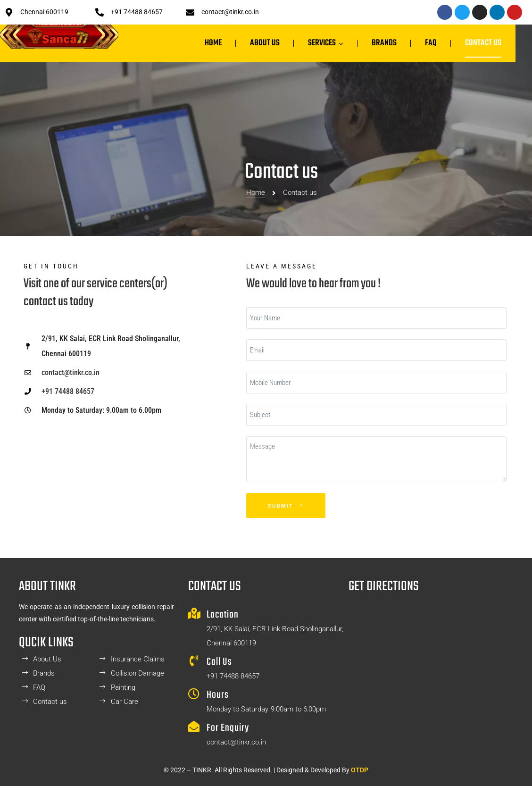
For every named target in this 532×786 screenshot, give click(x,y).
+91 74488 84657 (137, 12)
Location (223, 615)
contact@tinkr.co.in (230, 12)
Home (256, 162)
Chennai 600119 (44, 12)
